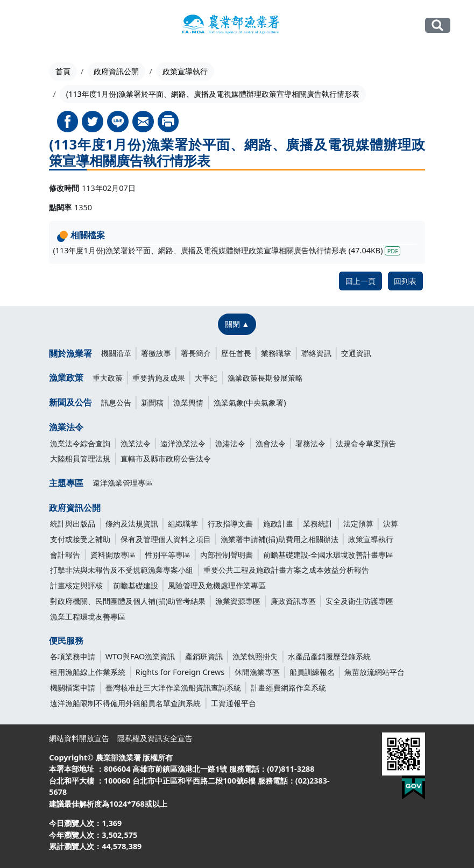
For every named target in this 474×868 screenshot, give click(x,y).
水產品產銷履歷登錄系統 (329, 656)
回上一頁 (360, 281)
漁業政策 (66, 378)
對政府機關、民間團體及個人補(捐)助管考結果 (128, 601)
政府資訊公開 (116, 71)
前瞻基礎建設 (136, 585)
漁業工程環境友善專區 (88, 617)
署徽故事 (156, 353)
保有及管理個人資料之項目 (166, 539)
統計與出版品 (73, 524)
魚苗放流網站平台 (374, 672)
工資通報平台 (234, 703)
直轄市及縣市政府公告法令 (166, 458)
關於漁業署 (70, 353)
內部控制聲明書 (227, 555)
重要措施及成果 (159, 378)
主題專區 (66, 483)
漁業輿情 (188, 403)
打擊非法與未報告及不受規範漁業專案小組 (122, 570)
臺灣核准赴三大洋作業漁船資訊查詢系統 (173, 688)
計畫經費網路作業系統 (288, 688)
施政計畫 (278, 524)
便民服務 (66, 641)
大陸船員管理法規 (80, 458)
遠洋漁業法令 (183, 443)
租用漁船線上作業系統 (88, 672)
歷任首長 (236, 353)
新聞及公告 (70, 402)
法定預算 (358, 524)
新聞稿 (152, 403)
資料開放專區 (113, 555)
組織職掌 (183, 524)
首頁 (63, 71)
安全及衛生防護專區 (359, 601)
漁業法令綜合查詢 (80, 443)
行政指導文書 (230, 524)
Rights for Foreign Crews (180, 672)
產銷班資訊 (204, 656)
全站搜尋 (438, 25)
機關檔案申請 (73, 688)
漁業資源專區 (238, 601)
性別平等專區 (168, 555)
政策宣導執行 (185, 71)
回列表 (405, 281)
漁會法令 (271, 443)
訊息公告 (116, 403)
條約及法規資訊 (132, 524)
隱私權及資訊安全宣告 (155, 738)
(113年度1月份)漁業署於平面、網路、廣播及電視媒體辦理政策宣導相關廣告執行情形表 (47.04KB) (227, 250)
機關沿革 (116, 353)
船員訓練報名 (312, 672)
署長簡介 (196, 353)
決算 (391, 524)
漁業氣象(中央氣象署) (250, 403)
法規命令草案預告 (366, 443)
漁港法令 (230, 443)
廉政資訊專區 (293, 601)
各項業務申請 (73, 656)
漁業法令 (66, 427)
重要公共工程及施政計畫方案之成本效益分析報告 (286, 570)
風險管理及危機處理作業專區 (217, 585)
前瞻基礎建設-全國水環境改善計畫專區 (328, 555)
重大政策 (108, 378)
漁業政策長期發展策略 (265, 378)
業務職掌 (276, 353)
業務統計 (318, 524)
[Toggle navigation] (30, 26)
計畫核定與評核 (76, 585)
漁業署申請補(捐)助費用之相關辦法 (280, 539)
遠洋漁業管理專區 (123, 483)
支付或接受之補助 (80, 539)
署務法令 (310, 443)
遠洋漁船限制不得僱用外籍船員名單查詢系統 (125, 703)
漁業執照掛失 (255, 656)
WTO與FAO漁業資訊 (140, 656)
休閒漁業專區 (257, 672)
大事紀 (206, 378)
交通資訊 (356, 353)
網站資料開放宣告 (79, 738)
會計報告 (65, 555)
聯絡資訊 (316, 353)
